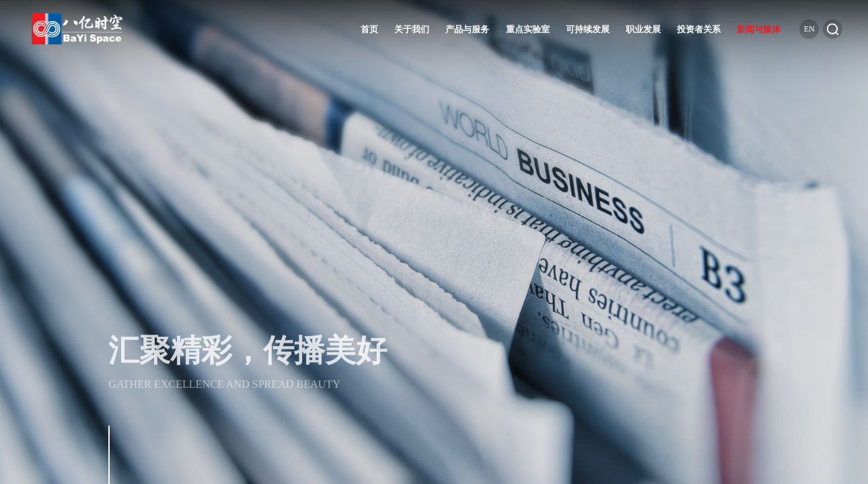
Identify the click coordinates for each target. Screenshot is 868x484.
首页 (369, 29)
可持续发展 (588, 29)
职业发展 (643, 29)
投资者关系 (699, 29)
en (809, 29)
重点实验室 (528, 29)
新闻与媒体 (759, 29)
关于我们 (412, 29)
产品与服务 (467, 29)
